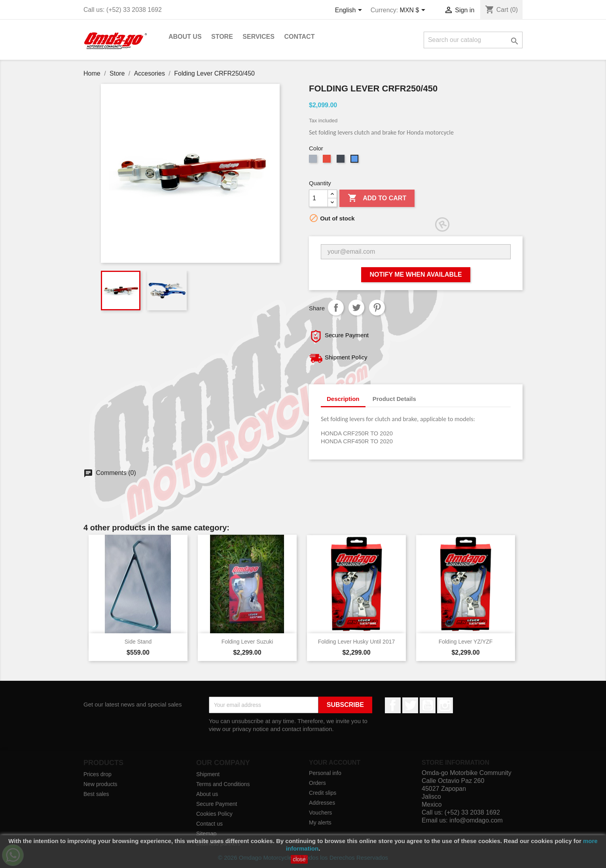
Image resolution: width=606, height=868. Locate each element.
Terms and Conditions (223, 784)
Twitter (410, 705)
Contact (299, 37)
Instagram (445, 705)
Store (222, 37)
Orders (317, 783)
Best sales (96, 794)
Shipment (208, 774)
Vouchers (320, 813)
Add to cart (377, 198)
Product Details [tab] (394, 399)
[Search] (473, 40)
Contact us (209, 824)
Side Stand (138, 642)
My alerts (320, 822)
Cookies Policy (214, 814)
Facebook (393, 705)
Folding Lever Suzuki (247, 642)
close (299, 859)
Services (258, 37)
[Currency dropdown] (414, 11)
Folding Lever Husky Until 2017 (357, 642)
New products (100, 784)
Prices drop (98, 774)
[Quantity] (318, 198)
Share (336, 308)
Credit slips (323, 793)
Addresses (322, 803)
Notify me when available (416, 274)
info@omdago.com (476, 820)
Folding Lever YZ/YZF (466, 642)
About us (185, 37)
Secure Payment (217, 804)
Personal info (325, 773)
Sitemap (206, 834)
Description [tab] (343, 399)
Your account (335, 763)
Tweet (356, 308)
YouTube (428, 705)
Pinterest (377, 308)
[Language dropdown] (350, 11)
